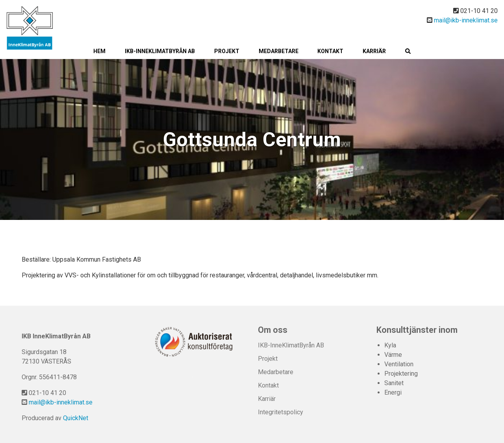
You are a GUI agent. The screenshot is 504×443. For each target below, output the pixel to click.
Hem (99, 51)
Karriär (374, 51)
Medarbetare (279, 51)
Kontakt (330, 51)
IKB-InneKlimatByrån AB (160, 51)
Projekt (227, 51)
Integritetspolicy (281, 412)
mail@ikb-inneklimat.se (466, 20)
